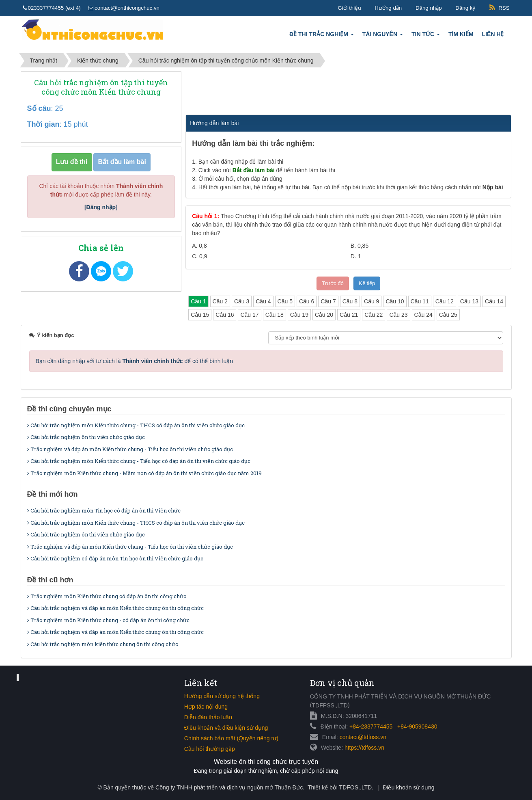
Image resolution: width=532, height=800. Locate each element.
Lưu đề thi (72, 162)
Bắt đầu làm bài (122, 162)
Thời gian (43, 124)
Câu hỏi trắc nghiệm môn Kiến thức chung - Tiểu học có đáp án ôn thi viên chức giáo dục (139, 461)
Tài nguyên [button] (383, 36)
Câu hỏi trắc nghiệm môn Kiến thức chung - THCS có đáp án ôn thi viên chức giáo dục (136, 425)
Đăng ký (465, 8)
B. (360, 246)
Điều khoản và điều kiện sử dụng (226, 728)
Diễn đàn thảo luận (208, 717)
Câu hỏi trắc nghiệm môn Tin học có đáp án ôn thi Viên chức (104, 510)
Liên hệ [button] (493, 34)
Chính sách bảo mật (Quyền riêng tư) (231, 738)
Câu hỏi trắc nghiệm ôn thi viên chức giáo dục (86, 437)
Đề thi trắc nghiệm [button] (322, 36)
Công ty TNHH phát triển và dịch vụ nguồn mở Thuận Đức (229, 787)
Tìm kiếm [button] (461, 34)
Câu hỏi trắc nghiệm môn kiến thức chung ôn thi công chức (103, 644)
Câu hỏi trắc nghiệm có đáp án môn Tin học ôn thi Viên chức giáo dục (115, 558)
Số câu (39, 108)
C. (199, 256)
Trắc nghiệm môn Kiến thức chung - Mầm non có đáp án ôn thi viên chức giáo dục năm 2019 (144, 473)
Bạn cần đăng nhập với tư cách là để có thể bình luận (135, 361)
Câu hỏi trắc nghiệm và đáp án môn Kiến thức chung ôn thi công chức (115, 608)
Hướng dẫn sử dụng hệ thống (222, 696)
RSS (504, 8)
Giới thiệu (349, 8)
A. (199, 246)
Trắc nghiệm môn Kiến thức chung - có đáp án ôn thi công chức (108, 620)
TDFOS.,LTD (356, 787)
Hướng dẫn (388, 8)
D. (356, 256)
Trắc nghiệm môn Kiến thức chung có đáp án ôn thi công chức (107, 596)
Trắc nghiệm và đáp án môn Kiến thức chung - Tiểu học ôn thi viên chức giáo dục (130, 449)
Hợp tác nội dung (206, 707)
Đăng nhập (429, 8)
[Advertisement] (348, 92)
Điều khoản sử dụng (408, 787)
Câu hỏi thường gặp (210, 749)
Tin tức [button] (426, 36)
